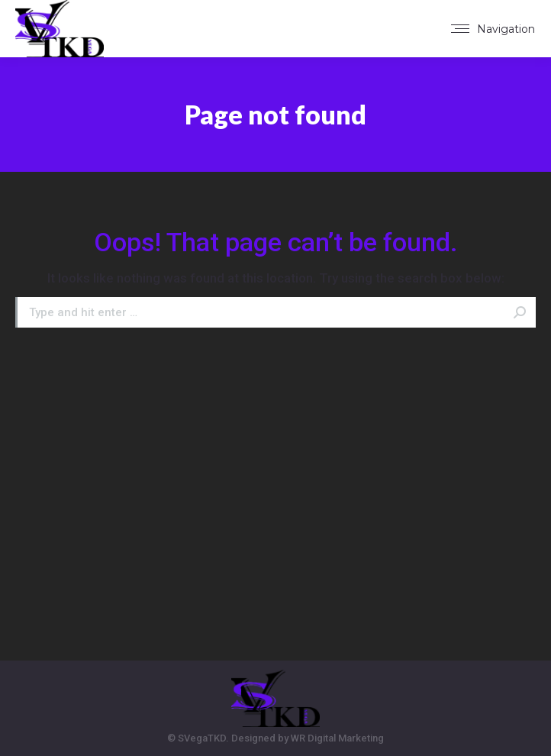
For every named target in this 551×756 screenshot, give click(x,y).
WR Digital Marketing (337, 738)
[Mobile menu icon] (493, 29)
